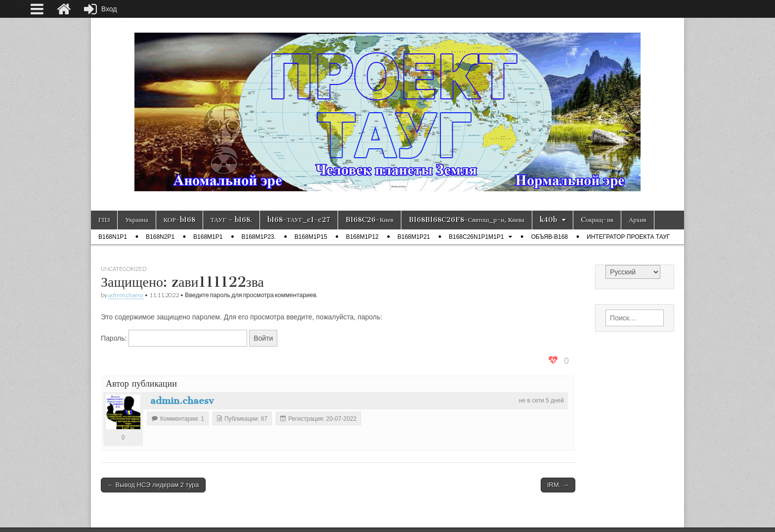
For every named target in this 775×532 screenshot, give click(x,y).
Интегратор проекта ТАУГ (628, 237)
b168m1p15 (311, 237)
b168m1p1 (208, 237)
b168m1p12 (362, 237)
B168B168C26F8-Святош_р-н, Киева (467, 220)
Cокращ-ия (597, 220)
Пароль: (174, 338)
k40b (548, 220)
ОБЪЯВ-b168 (549, 237)
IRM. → (558, 485)
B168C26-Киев (369, 220)
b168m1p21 (414, 237)
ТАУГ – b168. (231, 220)
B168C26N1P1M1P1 (476, 237)
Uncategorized (124, 269)
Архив (637, 220)
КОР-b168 (179, 220)
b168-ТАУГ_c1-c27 (299, 220)
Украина (136, 220)
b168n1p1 (113, 237)
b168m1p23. (258, 237)
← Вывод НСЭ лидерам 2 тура (153, 485)
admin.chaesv (126, 295)
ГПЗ (104, 220)
